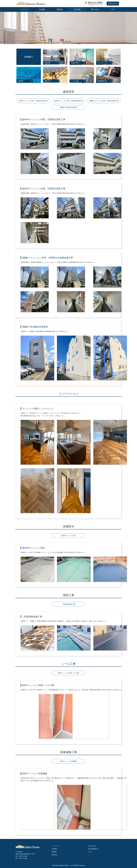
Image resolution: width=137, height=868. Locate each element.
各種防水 (21, 81)
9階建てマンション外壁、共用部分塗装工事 (104, 101)
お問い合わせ (95, 9)
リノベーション (103, 63)
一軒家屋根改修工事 (68, 604)
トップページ (24, 9)
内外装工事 (75, 63)
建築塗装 (47, 63)
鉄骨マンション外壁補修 (68, 761)
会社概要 (42, 9)
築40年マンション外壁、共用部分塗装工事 (68, 101)
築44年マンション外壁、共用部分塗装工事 (33, 101)
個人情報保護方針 (93, 849)
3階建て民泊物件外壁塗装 (69, 107)
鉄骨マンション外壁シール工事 (68, 673)
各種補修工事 (102, 81)
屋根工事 (47, 81)
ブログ (113, 9)
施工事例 (77, 9)
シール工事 (75, 81)
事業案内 (60, 9)
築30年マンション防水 (68, 536)
